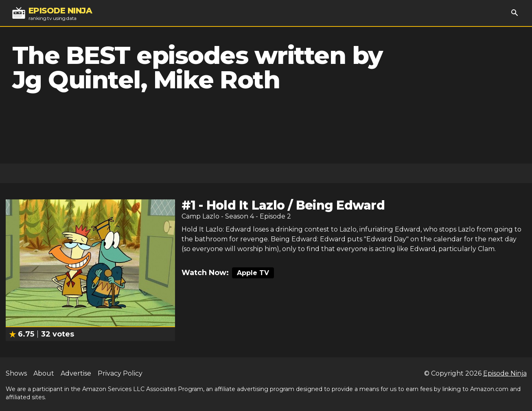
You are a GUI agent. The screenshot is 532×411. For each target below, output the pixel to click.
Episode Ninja (505, 373)
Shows (16, 373)
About (44, 373)
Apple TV (253, 273)
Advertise (76, 373)
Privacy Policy (120, 373)
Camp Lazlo (200, 216)
